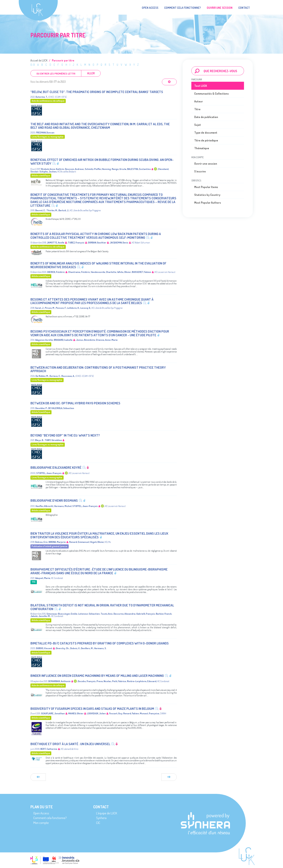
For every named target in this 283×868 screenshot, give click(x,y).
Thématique (202, 148)
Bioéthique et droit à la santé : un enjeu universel (70, 744)
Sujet (198, 125)
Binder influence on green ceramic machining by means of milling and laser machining (97, 676)
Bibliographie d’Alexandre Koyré (56, 467)
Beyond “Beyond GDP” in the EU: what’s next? (65, 435)
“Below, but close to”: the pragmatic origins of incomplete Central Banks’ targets (97, 92)
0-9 (33, 65)
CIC (98, 823)
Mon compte (41, 823)
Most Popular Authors (208, 203)
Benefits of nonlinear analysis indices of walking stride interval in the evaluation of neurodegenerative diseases (98, 265)
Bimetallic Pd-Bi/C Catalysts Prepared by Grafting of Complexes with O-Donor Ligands (100, 643)
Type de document (206, 133)
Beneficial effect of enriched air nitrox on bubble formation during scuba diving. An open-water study (102, 162)
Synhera (101, 818)
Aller (91, 73)
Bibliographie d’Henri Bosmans (54, 500)
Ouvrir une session (206, 164)
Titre (197, 109)
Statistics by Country (207, 195)
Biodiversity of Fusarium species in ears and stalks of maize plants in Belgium (92, 709)
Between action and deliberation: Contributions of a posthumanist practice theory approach (98, 369)
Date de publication (206, 117)
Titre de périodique (206, 140)
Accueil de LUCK (39, 60)
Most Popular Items (206, 187)
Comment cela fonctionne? (183, 8)
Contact (244, 8)
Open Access (150, 8)
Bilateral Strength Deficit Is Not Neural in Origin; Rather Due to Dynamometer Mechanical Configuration (102, 607)
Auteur (199, 101)
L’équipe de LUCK (107, 813)
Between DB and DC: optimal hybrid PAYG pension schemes (75, 403)
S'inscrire (200, 171)
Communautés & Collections (212, 94)
